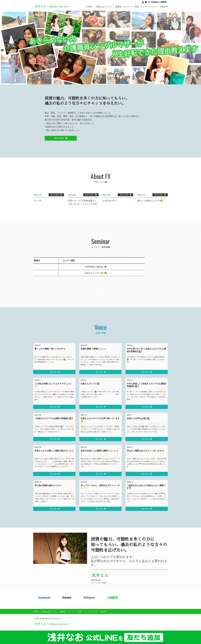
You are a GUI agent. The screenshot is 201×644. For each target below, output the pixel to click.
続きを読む (59, 138)
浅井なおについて (49, 611)
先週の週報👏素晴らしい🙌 (93, 349)
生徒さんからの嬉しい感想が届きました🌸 (54, 451)
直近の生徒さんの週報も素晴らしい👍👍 (100, 451)
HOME (89, 7)
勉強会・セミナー (123, 7)
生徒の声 (164, 7)
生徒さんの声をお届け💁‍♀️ (138, 418)
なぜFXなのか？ (110, 201)
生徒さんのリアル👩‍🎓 (90, 384)
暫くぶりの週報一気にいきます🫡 (50, 349)
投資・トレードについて (146, 7)
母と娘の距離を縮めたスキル (48, 485)
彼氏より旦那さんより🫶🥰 (150, 201)
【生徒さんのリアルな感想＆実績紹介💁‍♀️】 (54, 418)
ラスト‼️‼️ (37, 201)
